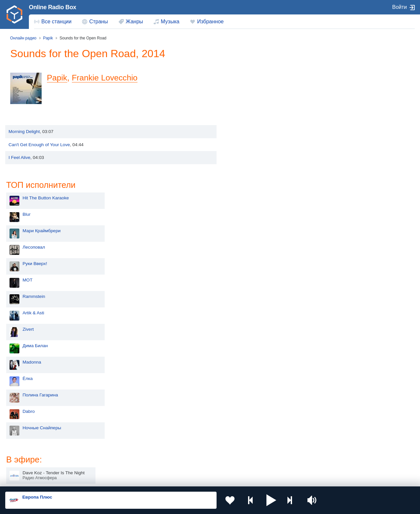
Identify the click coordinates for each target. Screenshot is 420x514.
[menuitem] (53, 22)
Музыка (170, 22)
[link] (14, 14)
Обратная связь (200, 479)
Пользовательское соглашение (87, 479)
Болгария (273, 438)
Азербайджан (195, 461)
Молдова (190, 427)
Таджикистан (112, 438)
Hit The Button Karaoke (261, 66)
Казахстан (274, 427)
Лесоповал (249, 115)
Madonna (248, 230)
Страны (99, 22)
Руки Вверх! (251, 131)
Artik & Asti (249, 180)
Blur (242, 82)
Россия (24, 427)
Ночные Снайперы (258, 295)
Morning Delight (24, 144)
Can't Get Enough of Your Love (39, 157)
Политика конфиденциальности (150, 479)
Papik (58, 90)
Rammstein (250, 164)
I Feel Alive (20, 170)
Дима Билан (251, 213)
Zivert (244, 197)
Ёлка (243, 246)
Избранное (210, 22)
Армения (190, 438)
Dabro (244, 279)
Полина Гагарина (256, 263)
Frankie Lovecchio (107, 90)
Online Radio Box (52, 7)
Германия (273, 461)
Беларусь (26, 461)
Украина (107, 427)
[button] (271, 500)
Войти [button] (399, 7)
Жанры (134, 22)
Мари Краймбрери (257, 98)
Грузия (106, 461)
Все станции (56, 22)
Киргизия (26, 438)
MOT (243, 148)
